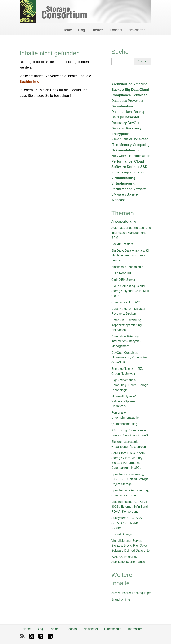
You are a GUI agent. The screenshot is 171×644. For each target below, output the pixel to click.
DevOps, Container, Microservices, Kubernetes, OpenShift (130, 358)
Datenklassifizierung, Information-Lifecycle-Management (126, 341)
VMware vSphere (125, 194)
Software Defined (125, 167)
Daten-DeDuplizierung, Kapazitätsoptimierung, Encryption (127, 325)
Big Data (132, 90)
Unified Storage (122, 534)
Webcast (118, 200)
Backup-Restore (122, 244)
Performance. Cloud (128, 161)
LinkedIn (50, 636)
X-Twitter (32, 636)
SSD (144, 167)
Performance (140, 156)
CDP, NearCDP (122, 273)
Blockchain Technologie (127, 267)
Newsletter (136, 30)
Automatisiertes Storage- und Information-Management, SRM (131, 233)
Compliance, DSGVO (126, 302)
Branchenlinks (121, 599)
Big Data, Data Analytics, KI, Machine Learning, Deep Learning (130, 255)
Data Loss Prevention (128, 101)
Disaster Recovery (126, 128)
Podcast (116, 30)
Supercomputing (124, 172)
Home (67, 30)
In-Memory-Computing (132, 145)
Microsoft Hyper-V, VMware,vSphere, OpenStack (124, 401)
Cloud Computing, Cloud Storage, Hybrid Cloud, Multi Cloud (130, 291)
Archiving (140, 84)
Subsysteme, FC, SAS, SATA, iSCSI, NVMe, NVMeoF (127, 523)
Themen (97, 30)
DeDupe (118, 117)
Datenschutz (113, 629)
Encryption (120, 134)
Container (139, 95)
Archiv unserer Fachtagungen (131, 593)
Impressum (135, 629)
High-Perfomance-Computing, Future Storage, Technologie (130, 385)
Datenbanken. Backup (128, 112)
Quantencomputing (124, 424)
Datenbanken (122, 106)
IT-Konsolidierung (126, 150)
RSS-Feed (23, 636)
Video (141, 173)
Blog (81, 30)
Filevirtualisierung (125, 139)
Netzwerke (120, 156)
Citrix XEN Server (123, 280)
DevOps (134, 123)
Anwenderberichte (124, 221)
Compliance (121, 95)
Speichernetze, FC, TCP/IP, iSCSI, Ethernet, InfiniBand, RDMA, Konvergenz (130, 507)
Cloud (144, 90)
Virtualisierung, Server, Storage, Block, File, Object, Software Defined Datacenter (131, 546)
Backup (118, 90)
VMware (140, 189)
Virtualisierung (123, 178)
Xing (41, 636)
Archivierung (122, 84)
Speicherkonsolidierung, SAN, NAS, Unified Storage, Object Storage (130, 479)
